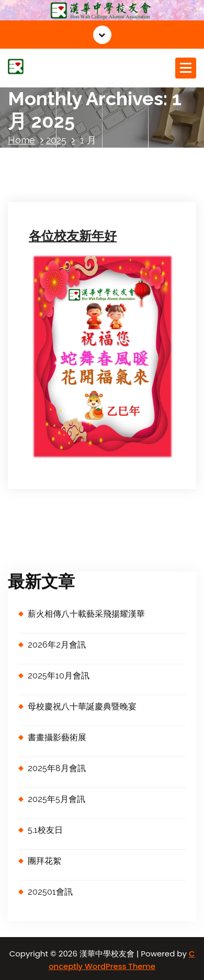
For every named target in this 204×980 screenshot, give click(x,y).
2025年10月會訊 (59, 676)
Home (21, 140)
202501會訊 (50, 892)
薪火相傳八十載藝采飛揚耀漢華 (86, 614)
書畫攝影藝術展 (57, 737)
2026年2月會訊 (57, 645)
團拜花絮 (44, 861)
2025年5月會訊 (56, 799)
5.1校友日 (45, 830)
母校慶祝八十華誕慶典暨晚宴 (82, 706)
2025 (56, 140)
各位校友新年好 (73, 236)
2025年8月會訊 (57, 768)
